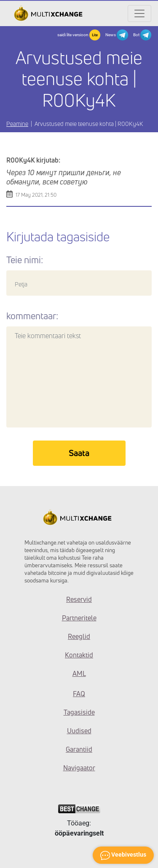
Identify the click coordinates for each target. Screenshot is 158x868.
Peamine (17, 124)
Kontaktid (79, 655)
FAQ (79, 694)
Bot (142, 35)
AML (79, 673)
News (116, 35)
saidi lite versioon (79, 35)
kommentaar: (32, 316)
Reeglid (79, 636)
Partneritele (79, 618)
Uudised (79, 731)
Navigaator (79, 768)
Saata (79, 453)
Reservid (79, 599)
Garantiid (79, 749)
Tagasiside (79, 712)
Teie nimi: (25, 260)
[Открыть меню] (139, 13)
